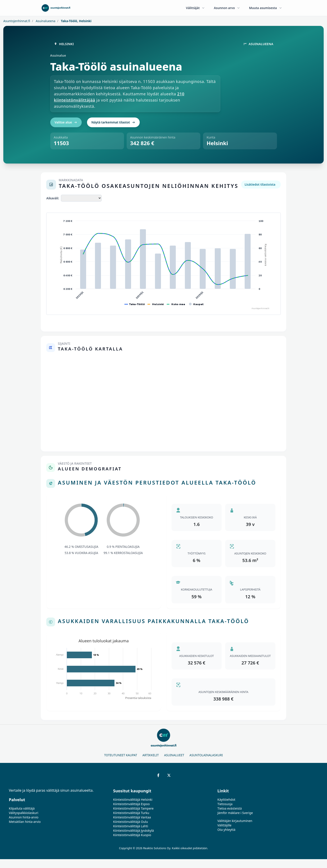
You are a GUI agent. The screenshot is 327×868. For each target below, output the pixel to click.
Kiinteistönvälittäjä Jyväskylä (134, 830)
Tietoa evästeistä (230, 808)
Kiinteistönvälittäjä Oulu (131, 822)
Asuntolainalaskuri (206, 755)
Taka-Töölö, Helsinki (76, 21)
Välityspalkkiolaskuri (24, 813)
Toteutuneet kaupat (121, 755)
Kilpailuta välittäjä (22, 808)
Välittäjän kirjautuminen (235, 821)
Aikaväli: (53, 198)
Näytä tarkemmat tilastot (113, 122)
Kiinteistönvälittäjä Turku (131, 813)
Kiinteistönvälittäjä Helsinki (133, 800)
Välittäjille (224, 825)
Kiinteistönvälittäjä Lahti (131, 826)
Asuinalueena (45, 21)
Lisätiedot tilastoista (260, 184)
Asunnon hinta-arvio (24, 817)
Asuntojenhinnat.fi (17, 21)
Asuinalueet (174, 755)
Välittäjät (195, 8)
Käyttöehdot (226, 800)
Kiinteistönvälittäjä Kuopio (132, 835)
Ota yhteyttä (226, 830)
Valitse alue (66, 122)
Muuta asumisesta (266, 8)
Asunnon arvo (227, 8)
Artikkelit (151, 755)
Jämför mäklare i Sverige (235, 813)
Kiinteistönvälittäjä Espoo (131, 804)
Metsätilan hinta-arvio (25, 822)
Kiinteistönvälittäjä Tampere (133, 808)
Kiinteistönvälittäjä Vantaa (132, 817)
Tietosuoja (225, 804)
